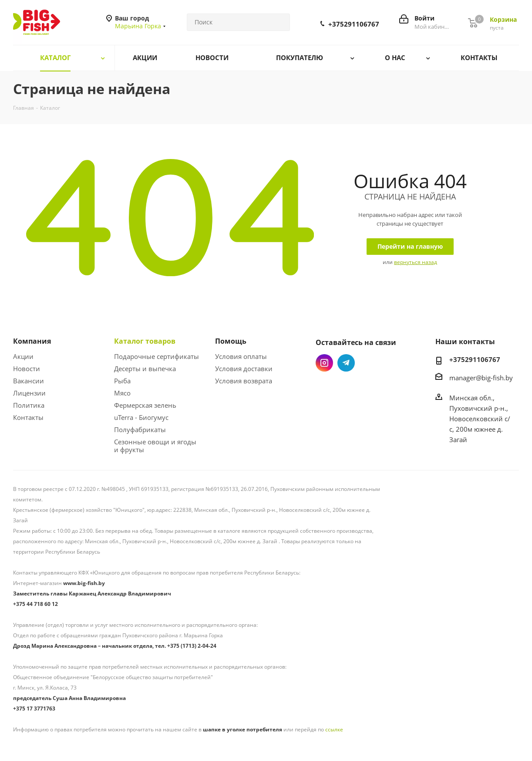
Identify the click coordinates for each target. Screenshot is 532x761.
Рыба (122, 381)
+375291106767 (354, 24)
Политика (29, 405)
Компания (32, 341)
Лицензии (29, 393)
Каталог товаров (145, 341)
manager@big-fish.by (481, 378)
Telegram (346, 363)
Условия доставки (244, 369)
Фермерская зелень (145, 405)
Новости (27, 369)
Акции (23, 356)
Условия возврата (244, 381)
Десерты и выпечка (145, 369)
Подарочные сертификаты (157, 356)
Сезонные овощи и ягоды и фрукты (155, 446)
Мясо (122, 393)
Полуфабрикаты (140, 430)
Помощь (231, 341)
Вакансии (29, 381)
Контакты (28, 417)
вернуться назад (416, 262)
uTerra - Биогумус (141, 417)
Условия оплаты (241, 356)
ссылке (334, 729)
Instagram (324, 363)
